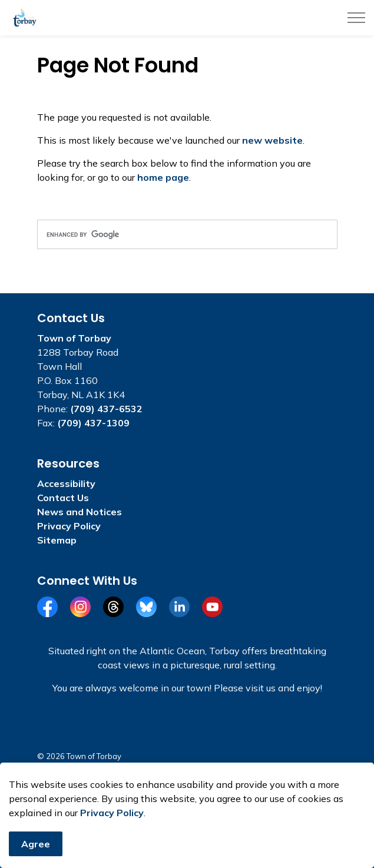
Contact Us (63, 498)
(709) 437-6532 (106, 409)
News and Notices (80, 512)
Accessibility (66, 483)
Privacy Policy (112, 824)
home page (163, 177)
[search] (187, 234)
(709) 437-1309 (93, 423)
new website (272, 140)
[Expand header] (356, 18)
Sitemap (57, 540)
